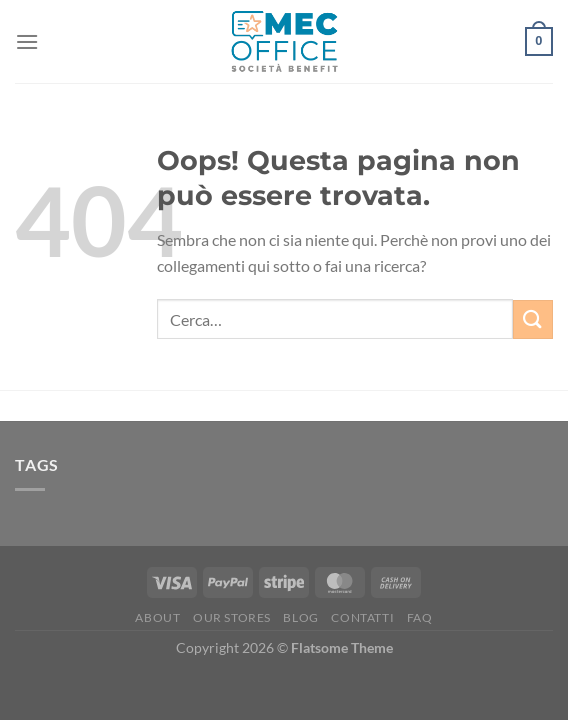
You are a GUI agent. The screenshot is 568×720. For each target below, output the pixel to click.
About (157, 617)
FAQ (420, 617)
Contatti (362, 617)
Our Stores (232, 617)
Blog (300, 617)
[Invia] (533, 319)
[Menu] (27, 41)
